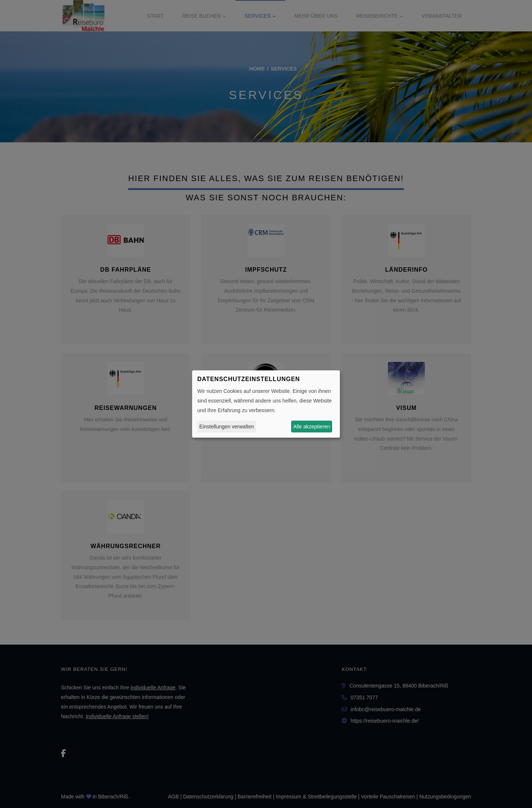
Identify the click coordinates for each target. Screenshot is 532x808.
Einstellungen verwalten (227, 427)
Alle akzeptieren (312, 427)
